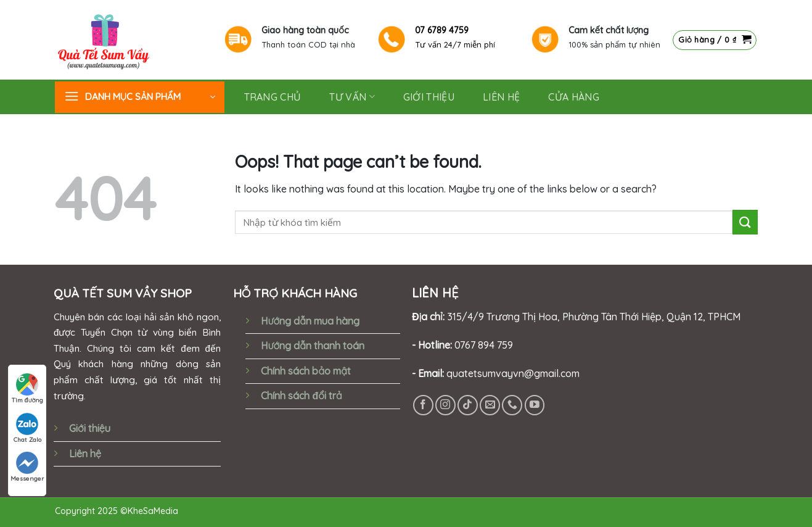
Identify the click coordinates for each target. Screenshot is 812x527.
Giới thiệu (90, 428)
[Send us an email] (490, 405)
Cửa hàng (574, 97)
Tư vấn (352, 97)
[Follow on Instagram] (445, 405)
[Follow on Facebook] (423, 405)
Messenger (27, 467)
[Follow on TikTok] (468, 405)
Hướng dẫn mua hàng (310, 321)
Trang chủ (273, 97)
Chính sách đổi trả (301, 396)
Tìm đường (27, 389)
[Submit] (745, 222)
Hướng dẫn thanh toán (312, 346)
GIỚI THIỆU (429, 97)
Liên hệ (501, 97)
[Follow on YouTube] (535, 405)
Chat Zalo (27, 428)
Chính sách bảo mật (306, 371)
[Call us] (512, 405)
